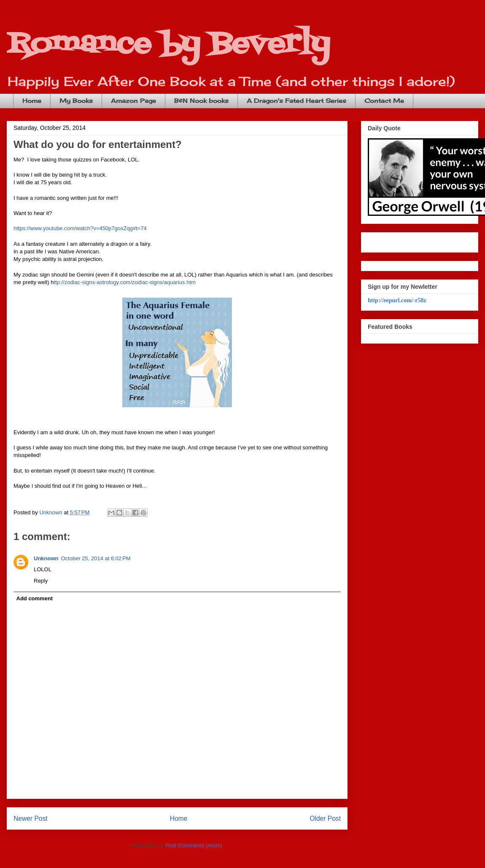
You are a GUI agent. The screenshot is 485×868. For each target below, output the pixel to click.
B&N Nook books (201, 101)
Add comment (35, 598)
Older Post (325, 818)
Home (32, 101)
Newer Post (31, 818)
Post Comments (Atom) (194, 845)
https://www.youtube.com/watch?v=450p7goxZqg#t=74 (80, 228)
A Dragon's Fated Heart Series (296, 101)
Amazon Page (133, 101)
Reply (41, 581)
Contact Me (384, 101)
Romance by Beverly (168, 44)
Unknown (46, 558)
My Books (76, 101)
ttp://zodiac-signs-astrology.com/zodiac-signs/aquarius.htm (124, 282)
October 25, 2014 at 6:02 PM (96, 558)
